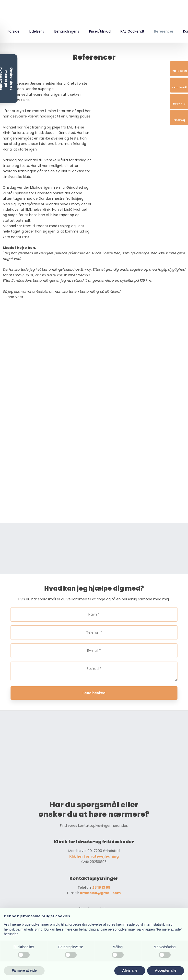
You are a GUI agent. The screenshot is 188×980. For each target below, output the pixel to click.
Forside (14, 31)
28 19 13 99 (101, 887)
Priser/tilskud (100, 31)
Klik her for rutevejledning (94, 856)
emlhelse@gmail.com (100, 893)
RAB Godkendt (132, 31)
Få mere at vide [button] (24, 970)
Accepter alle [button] (166, 970)
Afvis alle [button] (130, 970)
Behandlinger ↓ (67, 31)
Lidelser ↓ (37, 31)
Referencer (164, 31)
